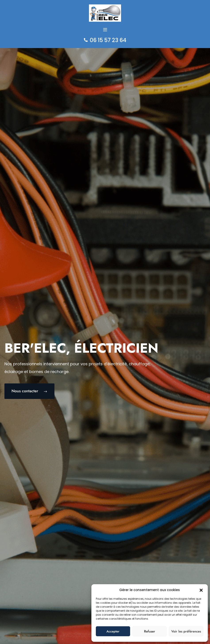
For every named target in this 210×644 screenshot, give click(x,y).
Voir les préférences (186, 631)
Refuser (150, 631)
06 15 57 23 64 (108, 40)
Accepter (113, 631)
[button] (201, 590)
